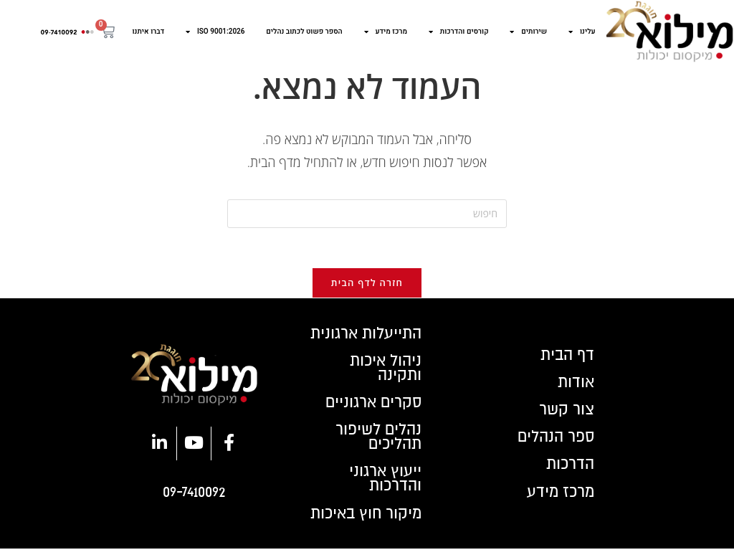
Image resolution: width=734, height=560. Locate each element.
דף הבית (566, 359)
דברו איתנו (149, 32)
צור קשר (566, 417)
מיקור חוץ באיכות (363, 524)
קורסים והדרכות (459, 32)
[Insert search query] (367, 214)
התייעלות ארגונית (364, 338)
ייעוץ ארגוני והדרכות (385, 488)
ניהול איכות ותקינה (384, 374)
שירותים (528, 32)
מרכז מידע (386, 32)
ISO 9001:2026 (215, 32)
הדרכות (569, 474)
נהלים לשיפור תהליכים (377, 445)
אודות (575, 388)
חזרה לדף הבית (367, 286)
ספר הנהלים (554, 445)
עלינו (582, 32)
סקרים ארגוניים (372, 409)
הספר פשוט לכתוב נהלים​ (304, 32)
